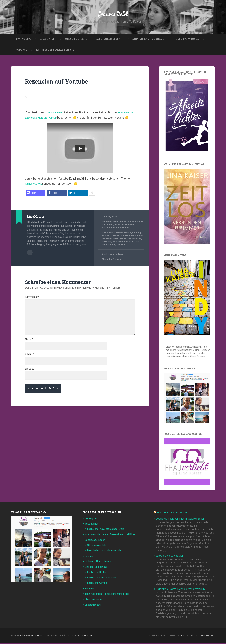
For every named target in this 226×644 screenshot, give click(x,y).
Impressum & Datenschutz (55, 51)
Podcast (22, 51)
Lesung (89, 557)
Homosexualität (111, 245)
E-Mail (29, 367)
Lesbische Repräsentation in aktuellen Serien (182, 520)
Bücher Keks (56, 114)
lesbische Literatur (113, 250)
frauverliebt (113, 14)
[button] (36, 199)
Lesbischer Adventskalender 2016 (107, 530)
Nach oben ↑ (207, 637)
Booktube (108, 239)
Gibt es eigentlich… (98, 546)
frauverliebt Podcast (173, 514)
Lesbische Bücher (97, 573)
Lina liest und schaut (148, 40)
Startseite (23, 40)
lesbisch (131, 247)
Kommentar (32, 306)
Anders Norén (186, 637)
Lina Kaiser (48, 40)
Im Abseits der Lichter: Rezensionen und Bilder (112, 536)
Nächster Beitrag (112, 268)
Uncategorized (93, 606)
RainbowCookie (35, 190)
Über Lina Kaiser (94, 600)
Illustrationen (188, 40)
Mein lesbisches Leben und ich (105, 551)
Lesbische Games (98, 584)
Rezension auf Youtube (60, 82)
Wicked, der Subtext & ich (171, 557)
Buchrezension (123, 239)
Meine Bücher (75, 40)
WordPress (85, 637)
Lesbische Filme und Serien (103, 579)
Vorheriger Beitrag (112, 263)
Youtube (117, 253)
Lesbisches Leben (108, 40)
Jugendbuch (117, 247)
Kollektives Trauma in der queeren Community (183, 590)
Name (29, 352)
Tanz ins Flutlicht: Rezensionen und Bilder (118, 232)
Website (30, 382)
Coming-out (118, 242)
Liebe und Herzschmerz (99, 562)
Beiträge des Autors (30, 258)
